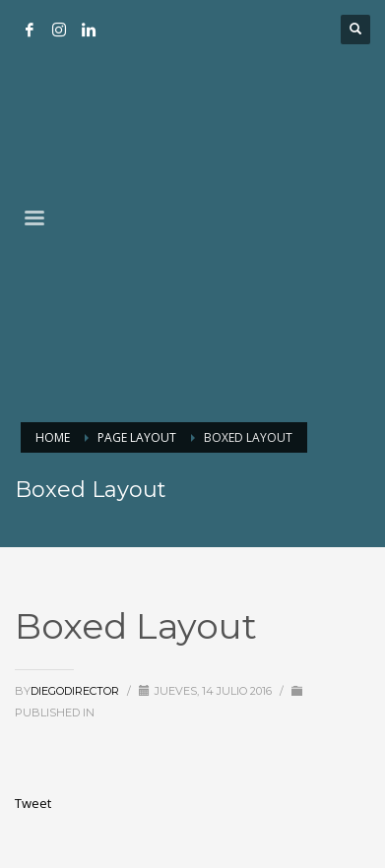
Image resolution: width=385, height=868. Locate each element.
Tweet (33, 803)
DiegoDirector (75, 691)
